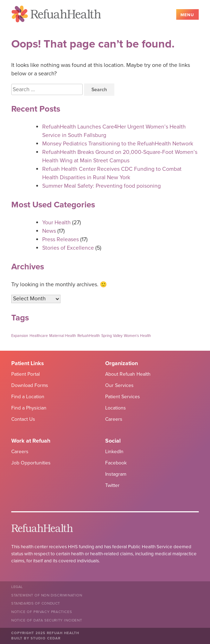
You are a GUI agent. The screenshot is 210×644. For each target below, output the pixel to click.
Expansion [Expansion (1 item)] (20, 336)
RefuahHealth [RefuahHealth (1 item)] (89, 336)
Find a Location (28, 397)
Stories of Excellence (68, 248)
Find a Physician (29, 408)
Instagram (116, 474)
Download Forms (30, 385)
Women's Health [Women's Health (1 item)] (137, 336)
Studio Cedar (46, 638)
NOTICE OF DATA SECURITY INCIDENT (47, 620)
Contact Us (23, 419)
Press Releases (61, 239)
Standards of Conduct (36, 603)
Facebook (116, 463)
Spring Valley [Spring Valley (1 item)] (112, 336)
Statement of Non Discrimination (47, 595)
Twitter (112, 485)
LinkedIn (114, 452)
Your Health (56, 223)
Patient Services (123, 397)
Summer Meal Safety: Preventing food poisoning (101, 186)
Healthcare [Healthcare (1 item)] (39, 336)
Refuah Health (56, 15)
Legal (17, 587)
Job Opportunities (31, 463)
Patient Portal (26, 374)
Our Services (119, 385)
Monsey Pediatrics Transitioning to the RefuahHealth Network (118, 144)
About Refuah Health (128, 374)
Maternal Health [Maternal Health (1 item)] (63, 336)
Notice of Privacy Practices (42, 612)
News (49, 231)
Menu (187, 15)
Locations (116, 408)
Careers (114, 419)
